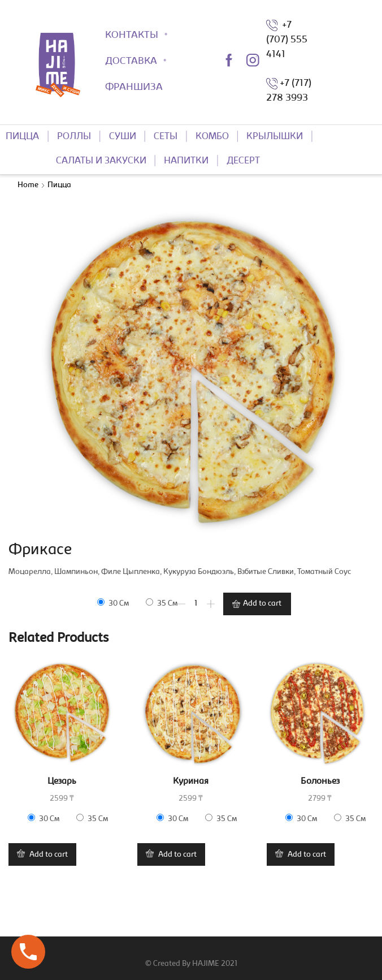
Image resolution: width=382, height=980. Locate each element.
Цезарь (62, 782)
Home (28, 185)
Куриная (191, 782)
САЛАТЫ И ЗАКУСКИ (101, 161)
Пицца (59, 185)
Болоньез (320, 782)
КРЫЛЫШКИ (275, 137)
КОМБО (212, 137)
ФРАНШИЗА (134, 88)
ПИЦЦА (22, 137)
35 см (162, 603)
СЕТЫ (166, 137)
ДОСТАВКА (131, 62)
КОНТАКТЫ (132, 36)
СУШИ (123, 137)
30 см (113, 603)
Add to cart (262, 604)
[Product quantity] (196, 604)
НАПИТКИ (186, 161)
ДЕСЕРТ (243, 161)
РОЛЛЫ (74, 137)
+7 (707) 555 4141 (287, 40)
